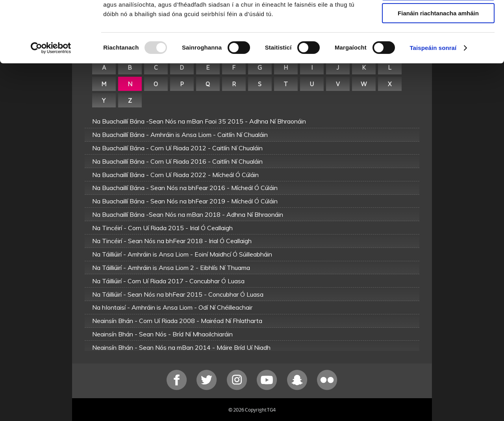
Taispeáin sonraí (433, 100)
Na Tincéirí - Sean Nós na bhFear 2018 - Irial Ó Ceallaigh (172, 241)
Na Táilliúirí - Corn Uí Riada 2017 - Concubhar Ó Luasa (168, 281)
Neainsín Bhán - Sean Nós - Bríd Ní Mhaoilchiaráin (162, 334)
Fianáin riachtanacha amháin (438, 66)
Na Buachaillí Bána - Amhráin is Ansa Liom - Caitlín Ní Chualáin (180, 135)
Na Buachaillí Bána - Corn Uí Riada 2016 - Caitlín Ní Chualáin (177, 161)
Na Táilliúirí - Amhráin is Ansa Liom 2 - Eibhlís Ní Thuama (171, 268)
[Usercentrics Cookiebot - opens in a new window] (51, 100)
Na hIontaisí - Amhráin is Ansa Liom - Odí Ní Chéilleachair (172, 307)
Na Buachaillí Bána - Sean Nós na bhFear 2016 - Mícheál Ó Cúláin (185, 188)
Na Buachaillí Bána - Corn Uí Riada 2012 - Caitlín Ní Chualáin (177, 148)
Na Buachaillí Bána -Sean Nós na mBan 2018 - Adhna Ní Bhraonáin (188, 214)
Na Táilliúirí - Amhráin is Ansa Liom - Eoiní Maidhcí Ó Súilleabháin (182, 254)
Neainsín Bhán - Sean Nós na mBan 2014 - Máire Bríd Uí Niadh (181, 347)
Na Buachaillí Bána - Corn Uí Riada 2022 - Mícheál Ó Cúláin (175, 175)
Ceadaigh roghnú (438, 43)
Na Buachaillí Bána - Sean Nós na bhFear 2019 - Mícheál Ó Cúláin (185, 201)
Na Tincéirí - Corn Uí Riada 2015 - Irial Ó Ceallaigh (162, 228)
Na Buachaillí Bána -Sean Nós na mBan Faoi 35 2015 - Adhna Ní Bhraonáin (199, 121)
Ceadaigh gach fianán (438, 19)
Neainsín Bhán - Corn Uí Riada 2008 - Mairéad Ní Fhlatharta (177, 321)
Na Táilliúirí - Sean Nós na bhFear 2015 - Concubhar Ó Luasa (178, 294)
